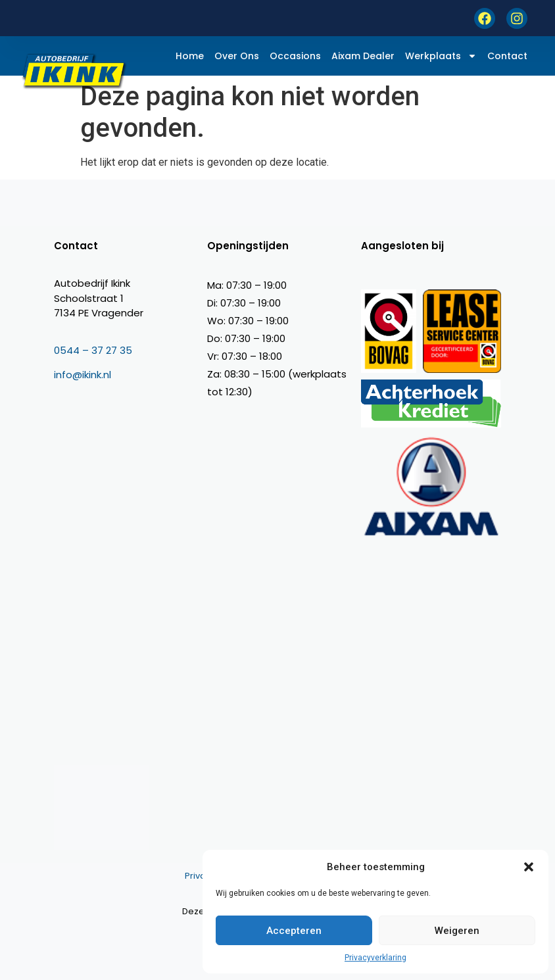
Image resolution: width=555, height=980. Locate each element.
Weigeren (457, 931)
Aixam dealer (363, 56)
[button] (529, 867)
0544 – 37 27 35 (93, 350)
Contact (507, 56)
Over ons (237, 56)
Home (190, 56)
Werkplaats (441, 56)
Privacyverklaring (375, 958)
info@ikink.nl (83, 375)
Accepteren (294, 931)
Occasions (295, 56)
